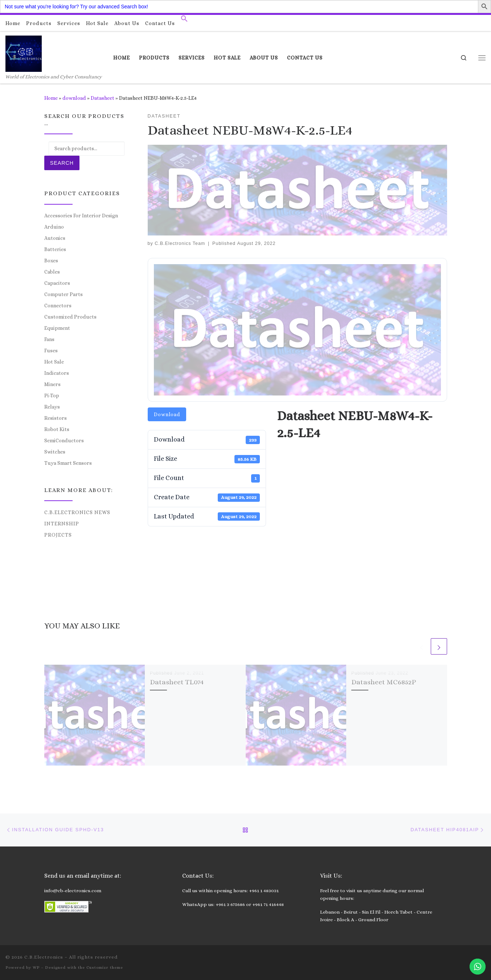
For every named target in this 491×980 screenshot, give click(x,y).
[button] (184, 20)
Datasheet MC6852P (384, 682)
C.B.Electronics (44, 957)
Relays (52, 407)
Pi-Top (52, 395)
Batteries (55, 249)
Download (167, 414)
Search (62, 163)
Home (51, 98)
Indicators (57, 373)
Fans (49, 339)
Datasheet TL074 (177, 682)
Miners (52, 384)
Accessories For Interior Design (81, 216)
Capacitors (57, 283)
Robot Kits (57, 429)
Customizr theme (105, 967)
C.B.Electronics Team (180, 243)
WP (36, 967)
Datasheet (103, 98)
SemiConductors (64, 440)
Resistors (56, 418)
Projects (58, 535)
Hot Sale (54, 362)
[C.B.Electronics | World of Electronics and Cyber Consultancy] (24, 52)
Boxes (51, 261)
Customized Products (70, 317)
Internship (62, 524)
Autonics (55, 238)
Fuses (51, 350)
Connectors (58, 306)
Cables (52, 272)
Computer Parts (64, 294)
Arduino (54, 227)
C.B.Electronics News (77, 512)
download (74, 98)
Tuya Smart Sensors (68, 463)
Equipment (57, 328)
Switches (55, 452)
